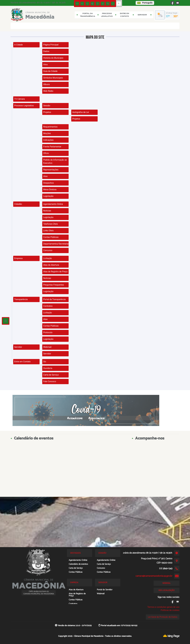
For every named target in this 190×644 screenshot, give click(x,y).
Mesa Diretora (50, 189)
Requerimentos (50, 127)
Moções (47, 133)
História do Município (53, 58)
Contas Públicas (51, 237)
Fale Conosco (50, 381)
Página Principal (51, 45)
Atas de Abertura (51, 265)
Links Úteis (48, 231)
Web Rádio (48, 91)
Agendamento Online (53, 204)
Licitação (48, 258)
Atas (45, 176)
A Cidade (18, 45)
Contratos (48, 306)
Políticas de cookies (170, 610)
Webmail (47, 347)
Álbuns (47, 84)
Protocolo (48, 332)
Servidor (18, 347)
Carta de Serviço (51, 375)
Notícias (47, 211)
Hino (45, 65)
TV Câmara (20, 99)
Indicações (48, 140)
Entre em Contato (22, 362)
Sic (45, 362)
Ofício (46, 153)
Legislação (48, 196)
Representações (51, 170)
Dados (46, 51)
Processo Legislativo (24, 106)
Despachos (49, 183)
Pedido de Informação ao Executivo (55, 161)
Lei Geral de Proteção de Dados (163, 617)
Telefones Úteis (51, 224)
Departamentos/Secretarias (56, 244)
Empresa (18, 258)
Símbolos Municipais (53, 78)
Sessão (47, 106)
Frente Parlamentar (52, 147)
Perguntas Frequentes (54, 285)
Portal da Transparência (54, 299)
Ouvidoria (48, 368)
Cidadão (18, 204)
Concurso (48, 250)
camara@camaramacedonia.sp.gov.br (154, 576)
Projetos (47, 112)
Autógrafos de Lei (81, 112)
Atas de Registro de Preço (55, 272)
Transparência (21, 299)
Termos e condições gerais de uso (163, 607)
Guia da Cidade (50, 71)
